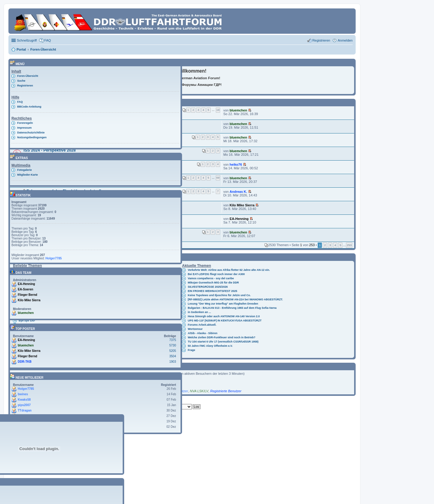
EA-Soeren (25, 289)
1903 (173, 362)
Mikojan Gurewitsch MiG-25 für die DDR (213, 283)
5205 (173, 351)
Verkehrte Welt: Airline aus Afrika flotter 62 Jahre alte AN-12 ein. (229, 270)
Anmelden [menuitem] (345, 40)
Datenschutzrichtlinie (31, 133)
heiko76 (236, 164)
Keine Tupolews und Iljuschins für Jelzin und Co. (219, 295)
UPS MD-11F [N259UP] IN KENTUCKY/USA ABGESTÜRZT (225, 321)
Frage (192, 350)
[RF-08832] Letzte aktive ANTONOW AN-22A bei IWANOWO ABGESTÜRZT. (235, 299)
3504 (173, 356)
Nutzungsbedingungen (32, 137)
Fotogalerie (25, 170)
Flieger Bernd (27, 295)
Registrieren (25, 86)
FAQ (20, 102)
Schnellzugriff (27, 40)
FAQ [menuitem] (48, 40)
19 (218, 110)
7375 (173, 340)
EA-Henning (239, 219)
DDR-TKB (25, 362)
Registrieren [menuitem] (321, 40)
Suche (21, 81)
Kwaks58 (24, 400)
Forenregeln (25, 123)
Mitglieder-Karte (28, 175)
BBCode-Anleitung (29, 107)
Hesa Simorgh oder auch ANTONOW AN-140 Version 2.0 (224, 316)
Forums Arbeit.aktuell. (202, 325)
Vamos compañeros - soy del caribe (211, 278)
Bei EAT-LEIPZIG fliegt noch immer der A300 (216, 274)
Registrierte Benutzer (226, 391)
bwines (23, 394)
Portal (21, 49)
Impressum (24, 128)
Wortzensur (195, 329)
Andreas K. (238, 192)
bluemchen (238, 110)
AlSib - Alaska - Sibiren (203, 333)
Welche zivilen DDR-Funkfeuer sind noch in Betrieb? (222, 337)
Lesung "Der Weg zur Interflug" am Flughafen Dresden (223, 304)
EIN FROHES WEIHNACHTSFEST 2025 (212, 291)
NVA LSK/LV (199, 391)
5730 (173, 345)
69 (218, 178)
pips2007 (24, 405)
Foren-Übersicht (28, 76)
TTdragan (25, 410)
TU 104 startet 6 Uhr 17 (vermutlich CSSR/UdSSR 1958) (223, 342)
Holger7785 (54, 258)
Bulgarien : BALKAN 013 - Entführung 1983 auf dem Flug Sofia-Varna (232, 308)
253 (349, 245)
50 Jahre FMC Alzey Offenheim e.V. (210, 346)
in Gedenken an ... (199, 312)
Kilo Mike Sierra (242, 205)
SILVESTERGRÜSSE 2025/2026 (208, 287)
